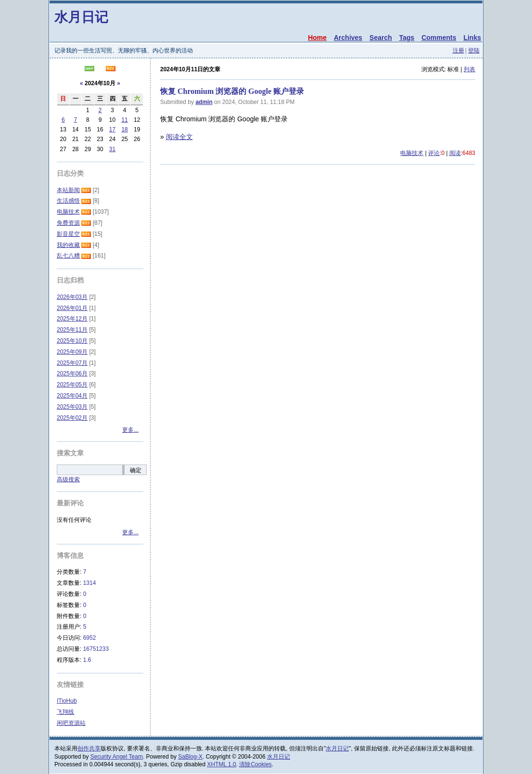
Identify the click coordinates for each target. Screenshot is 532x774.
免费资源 (68, 223)
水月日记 (81, 17)
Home (317, 38)
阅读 (455, 153)
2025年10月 (72, 341)
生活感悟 (68, 201)
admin (204, 102)
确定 (136, 470)
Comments (439, 38)
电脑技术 (412, 153)
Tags (407, 38)
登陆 (474, 51)
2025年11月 (72, 330)
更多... (130, 430)
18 (124, 129)
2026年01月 (72, 308)
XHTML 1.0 (222, 764)
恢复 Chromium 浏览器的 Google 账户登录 (232, 91)
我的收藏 (68, 245)
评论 (434, 153)
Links (472, 38)
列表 (469, 69)
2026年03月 (72, 297)
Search (381, 38)
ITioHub (67, 701)
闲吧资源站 (71, 723)
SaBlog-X (190, 757)
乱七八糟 (68, 256)
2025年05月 (72, 385)
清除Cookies (255, 764)
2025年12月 (72, 319)
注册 (458, 51)
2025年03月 (72, 407)
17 (112, 129)
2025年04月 (72, 396)
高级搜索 (68, 479)
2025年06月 (72, 374)
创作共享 (89, 748)
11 (124, 120)
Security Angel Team (117, 757)
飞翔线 (65, 712)
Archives (348, 38)
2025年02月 (72, 418)
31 (112, 149)
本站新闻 (68, 190)
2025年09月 (72, 352)
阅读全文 (179, 137)
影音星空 (68, 234)
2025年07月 (72, 363)
